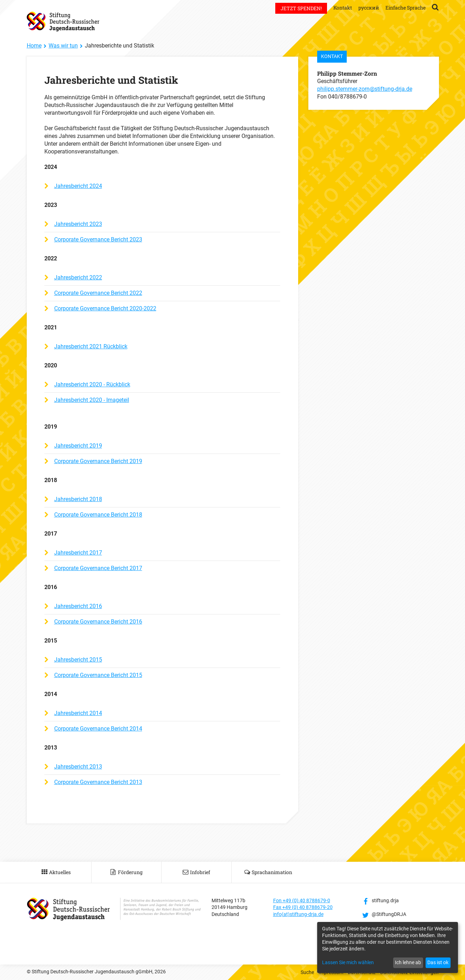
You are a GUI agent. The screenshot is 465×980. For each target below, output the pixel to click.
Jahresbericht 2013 (78, 767)
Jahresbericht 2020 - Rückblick (92, 384)
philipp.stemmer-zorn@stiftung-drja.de (365, 89)
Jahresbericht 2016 (78, 606)
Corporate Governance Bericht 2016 (98, 622)
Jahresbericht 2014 (78, 713)
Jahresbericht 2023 (78, 224)
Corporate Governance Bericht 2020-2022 (105, 308)
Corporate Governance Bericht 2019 (98, 461)
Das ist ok (438, 962)
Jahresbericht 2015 (78, 660)
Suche (307, 972)
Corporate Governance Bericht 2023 (98, 239)
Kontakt (343, 8)
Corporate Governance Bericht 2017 (98, 568)
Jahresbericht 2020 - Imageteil (92, 400)
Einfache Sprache (406, 8)
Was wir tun (63, 46)
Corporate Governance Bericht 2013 (98, 782)
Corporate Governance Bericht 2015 (98, 675)
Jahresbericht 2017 (78, 553)
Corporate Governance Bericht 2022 (98, 293)
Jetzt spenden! (301, 8)
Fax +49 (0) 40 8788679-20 (303, 907)
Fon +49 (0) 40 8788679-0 (302, 900)
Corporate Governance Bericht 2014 (98, 729)
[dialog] (388, 947)
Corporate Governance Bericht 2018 (98, 515)
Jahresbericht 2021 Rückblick (91, 346)
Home (34, 46)
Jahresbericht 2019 (78, 446)
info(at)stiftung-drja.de (298, 914)
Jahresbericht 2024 (78, 186)
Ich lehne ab (408, 962)
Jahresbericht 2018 (78, 499)
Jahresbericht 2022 (78, 277)
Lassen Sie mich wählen (348, 962)
